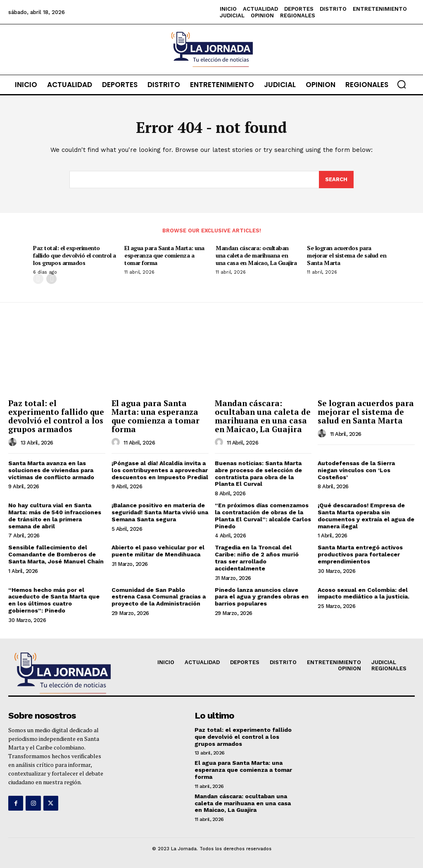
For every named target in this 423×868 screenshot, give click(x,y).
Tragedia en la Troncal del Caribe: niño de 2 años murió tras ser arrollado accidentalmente (257, 558)
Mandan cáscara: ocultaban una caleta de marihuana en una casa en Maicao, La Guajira (256, 255)
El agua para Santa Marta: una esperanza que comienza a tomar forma (164, 255)
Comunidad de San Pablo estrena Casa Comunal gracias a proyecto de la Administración (159, 597)
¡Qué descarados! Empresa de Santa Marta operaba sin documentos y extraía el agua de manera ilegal (366, 516)
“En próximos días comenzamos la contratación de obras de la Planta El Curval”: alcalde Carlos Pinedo (263, 516)
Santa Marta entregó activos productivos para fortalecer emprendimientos (360, 554)
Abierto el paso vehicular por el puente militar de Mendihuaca (158, 551)
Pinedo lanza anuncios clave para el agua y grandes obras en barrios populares (262, 597)
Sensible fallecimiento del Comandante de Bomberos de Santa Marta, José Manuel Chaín (56, 554)
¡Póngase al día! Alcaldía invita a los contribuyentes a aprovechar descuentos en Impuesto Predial (160, 470)
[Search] (336, 180)
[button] (402, 84)
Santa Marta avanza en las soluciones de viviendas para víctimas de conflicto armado (51, 470)
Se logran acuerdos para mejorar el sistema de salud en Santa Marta (347, 255)
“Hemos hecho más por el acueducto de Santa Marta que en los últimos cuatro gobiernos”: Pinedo (54, 600)
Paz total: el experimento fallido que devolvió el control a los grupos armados (75, 255)
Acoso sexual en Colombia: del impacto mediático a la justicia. (364, 593)
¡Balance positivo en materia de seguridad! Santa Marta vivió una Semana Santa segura (160, 512)
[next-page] (51, 279)
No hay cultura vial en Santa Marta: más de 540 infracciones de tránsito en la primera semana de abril (55, 516)
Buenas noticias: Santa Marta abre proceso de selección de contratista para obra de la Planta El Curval (258, 473)
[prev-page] (38, 279)
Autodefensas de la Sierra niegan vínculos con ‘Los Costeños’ (356, 470)
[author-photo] (14, 442)
